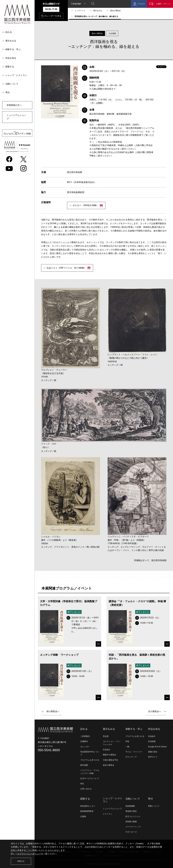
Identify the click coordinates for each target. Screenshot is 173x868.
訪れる (9, 32)
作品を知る (11, 58)
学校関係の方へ (14, 105)
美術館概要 (130, 806)
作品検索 (152, 741)
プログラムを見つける (90, 760)
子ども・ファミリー (134, 752)
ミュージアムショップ (16, 117)
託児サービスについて (90, 778)
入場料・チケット (163, 4)
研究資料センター (88, 806)
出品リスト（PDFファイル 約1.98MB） (68, 268)
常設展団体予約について (90, 753)
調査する (10, 67)
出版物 (83, 816)
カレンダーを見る (51, 16)
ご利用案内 (85, 736)
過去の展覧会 (115, 11)
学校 (127, 741)
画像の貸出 (153, 752)
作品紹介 (107, 750)
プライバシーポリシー (30, 854)
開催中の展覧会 (109, 755)
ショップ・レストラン (16, 75)
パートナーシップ (133, 827)
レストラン (108, 814)
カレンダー (85, 747)
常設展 (106, 736)
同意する (21, 861)
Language (76, 4)
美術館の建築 (131, 822)
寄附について (154, 806)
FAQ (82, 784)
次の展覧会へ (155, 711)
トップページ (80, 11)
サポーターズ (131, 832)
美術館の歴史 (131, 811)
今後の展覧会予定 (110, 760)
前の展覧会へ (53, 711)
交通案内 (84, 741)
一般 (127, 747)
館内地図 (84, 765)
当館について (12, 84)
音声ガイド (153, 757)
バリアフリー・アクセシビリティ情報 (90, 772)
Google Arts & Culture (157, 747)
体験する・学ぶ (13, 49)
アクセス (141, 4)
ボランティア (131, 757)
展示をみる (11, 41)
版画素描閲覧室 (87, 811)
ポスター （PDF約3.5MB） (88, 206)
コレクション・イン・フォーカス (112, 743)
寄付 (8, 92)
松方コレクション (133, 816)
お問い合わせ (86, 789)
